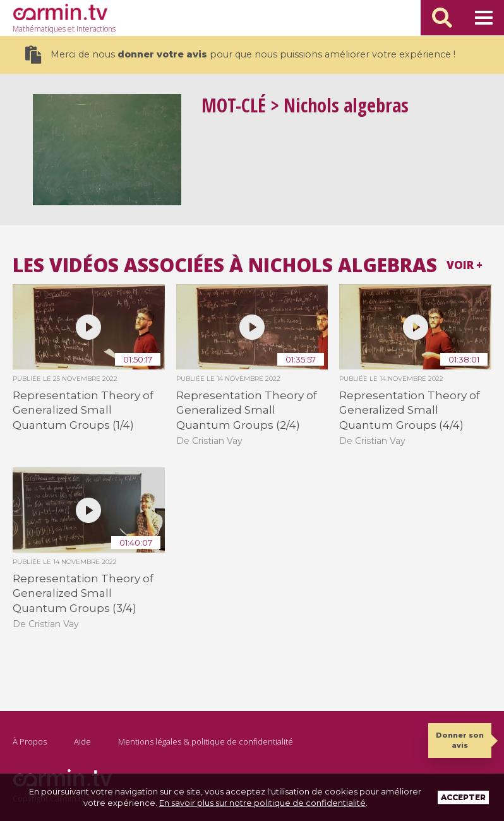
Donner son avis (460, 740)
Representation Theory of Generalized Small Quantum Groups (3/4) (83, 593)
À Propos (30, 741)
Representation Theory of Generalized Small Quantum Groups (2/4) (247, 410)
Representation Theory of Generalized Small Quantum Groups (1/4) (83, 410)
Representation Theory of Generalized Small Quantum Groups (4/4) (410, 410)
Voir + (465, 265)
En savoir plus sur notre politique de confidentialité (262, 803)
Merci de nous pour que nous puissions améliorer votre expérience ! (240, 55)
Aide (82, 741)
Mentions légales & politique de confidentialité (206, 741)
